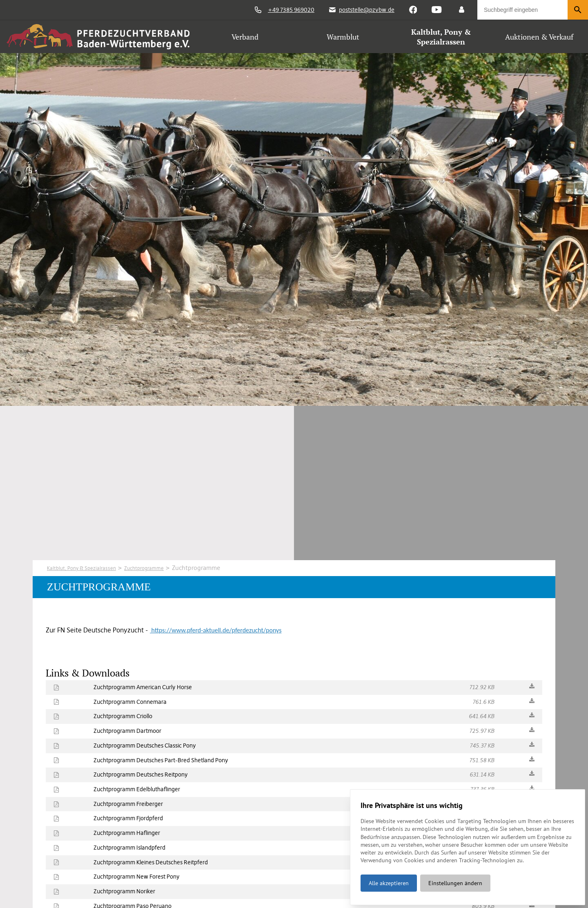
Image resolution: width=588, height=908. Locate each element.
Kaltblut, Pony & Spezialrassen (90, 568)
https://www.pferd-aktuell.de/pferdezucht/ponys (216, 630)
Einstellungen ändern (454, 879)
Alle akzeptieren (388, 879)
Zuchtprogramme (165, 568)
